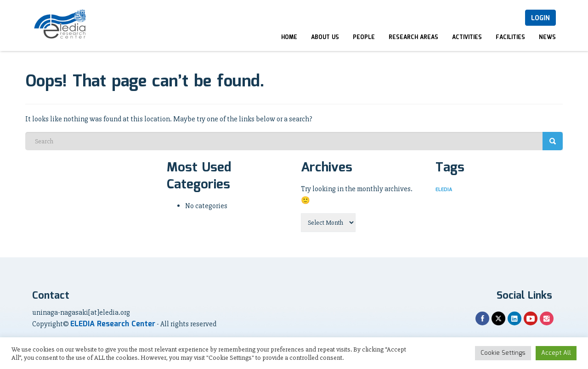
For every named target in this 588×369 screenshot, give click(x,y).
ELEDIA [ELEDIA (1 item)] (444, 190)
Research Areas (413, 37)
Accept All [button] (556, 353)
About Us (325, 37)
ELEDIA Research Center (113, 324)
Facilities (510, 37)
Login (540, 18)
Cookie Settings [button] (503, 353)
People (364, 37)
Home (289, 37)
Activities (467, 37)
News (547, 37)
